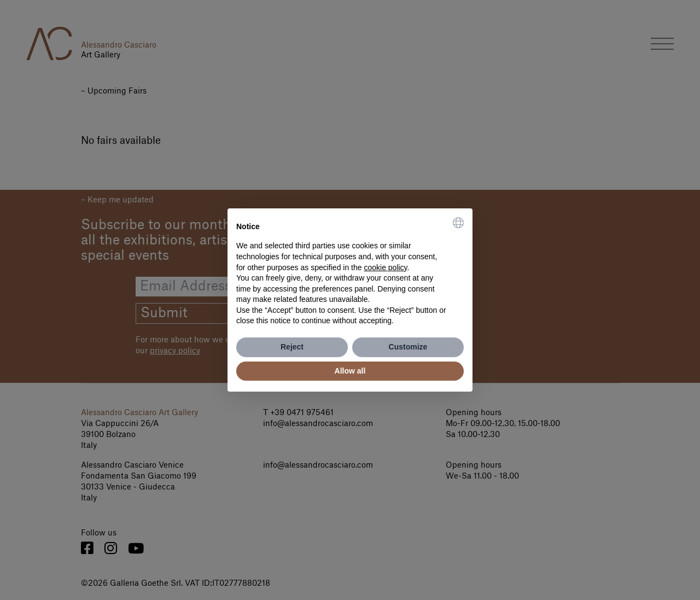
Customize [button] (408, 347)
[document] (350, 272)
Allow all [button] (350, 371)
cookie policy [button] (385, 267)
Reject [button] (292, 347)
